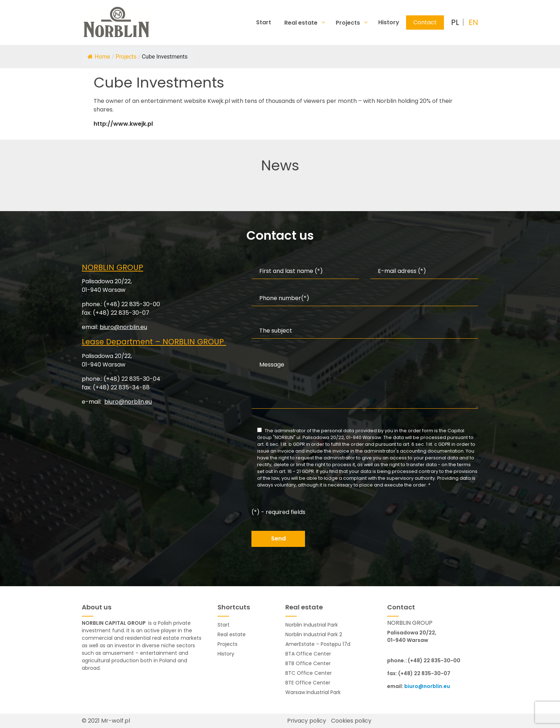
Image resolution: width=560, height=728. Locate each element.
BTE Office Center (308, 683)
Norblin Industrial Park (312, 625)
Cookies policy (351, 721)
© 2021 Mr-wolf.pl (106, 721)
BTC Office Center (309, 673)
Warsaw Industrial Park (313, 692)
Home (99, 57)
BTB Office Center (308, 663)
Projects (349, 23)
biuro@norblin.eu (123, 327)
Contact (425, 22)
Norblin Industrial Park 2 (314, 634)
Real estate (302, 23)
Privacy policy (307, 721)
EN (473, 22)
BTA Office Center (308, 654)
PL (455, 22)
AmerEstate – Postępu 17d (318, 644)
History (389, 22)
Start (264, 22)
